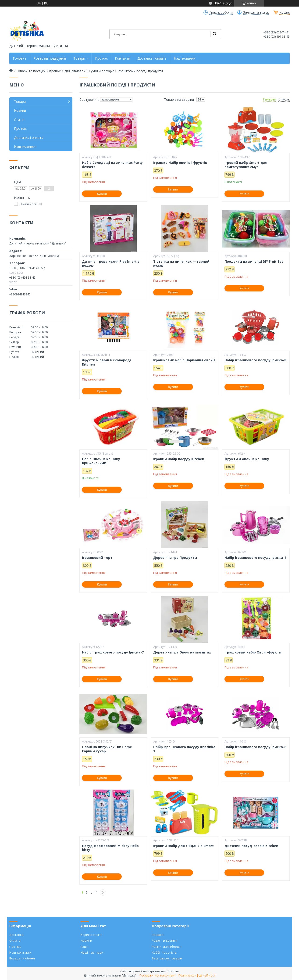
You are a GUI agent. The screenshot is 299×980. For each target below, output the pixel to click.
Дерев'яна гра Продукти (175, 558)
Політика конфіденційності (197, 975)
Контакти (123, 58)
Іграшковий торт (97, 558)
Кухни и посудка (101, 71)
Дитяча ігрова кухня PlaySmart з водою (111, 264)
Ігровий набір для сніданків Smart (183, 846)
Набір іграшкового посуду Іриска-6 (255, 747)
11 (96, 892)
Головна (20, 58)
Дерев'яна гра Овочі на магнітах (182, 652)
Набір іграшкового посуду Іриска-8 (255, 360)
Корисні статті (91, 935)
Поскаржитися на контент (157, 975)
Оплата (15, 941)
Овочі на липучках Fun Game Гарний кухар (107, 749)
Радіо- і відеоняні (165, 941)
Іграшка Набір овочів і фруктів (180, 163)
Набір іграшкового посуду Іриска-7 (113, 652)
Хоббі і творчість (164, 952)
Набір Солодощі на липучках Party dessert (112, 165)
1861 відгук (223, 3)
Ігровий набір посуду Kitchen (179, 459)
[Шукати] (214, 34)
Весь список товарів (167, 958)
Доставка (16, 935)
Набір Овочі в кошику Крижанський (101, 461)
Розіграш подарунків (50, 58)
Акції (84, 947)
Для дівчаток (75, 71)
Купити (102, 194)
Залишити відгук (256, 12)
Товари (79, 58)
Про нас (101, 58)
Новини (20, 110)
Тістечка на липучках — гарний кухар (181, 264)
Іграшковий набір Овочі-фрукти (253, 652)
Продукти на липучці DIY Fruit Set (254, 262)
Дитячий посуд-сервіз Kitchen (251, 846)
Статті (19, 120)
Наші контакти (20, 952)
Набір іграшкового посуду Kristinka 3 (184, 749)
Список (284, 99)
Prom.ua (173, 971)
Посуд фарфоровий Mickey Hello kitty (110, 848)
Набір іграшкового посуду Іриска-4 (255, 558)
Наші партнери (92, 952)
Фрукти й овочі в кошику (247, 459)
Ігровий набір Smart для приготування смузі (246, 165)
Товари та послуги (31, 71)
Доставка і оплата (152, 58)
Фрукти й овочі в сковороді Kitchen (106, 362)
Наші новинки (185, 58)
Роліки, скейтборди (166, 947)
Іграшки (55, 71)
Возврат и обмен (22, 958)
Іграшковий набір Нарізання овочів (184, 360)
